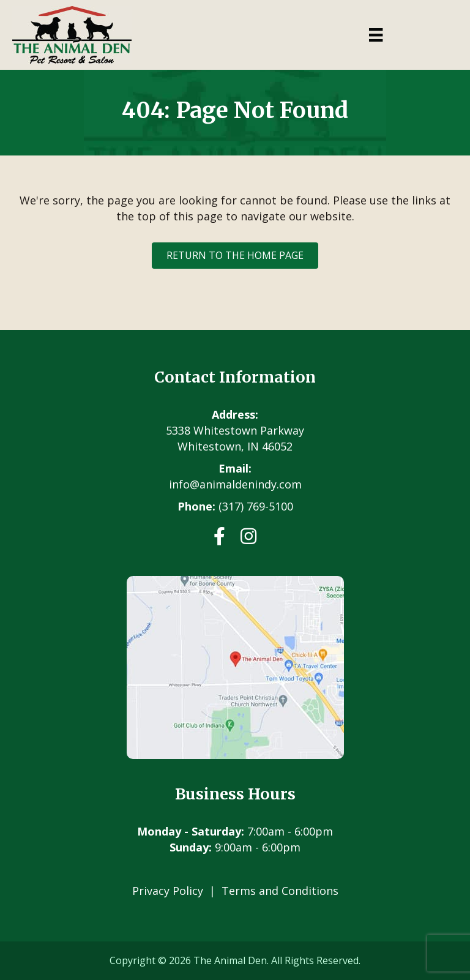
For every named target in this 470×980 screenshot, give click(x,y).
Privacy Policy (168, 891)
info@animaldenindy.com (235, 484)
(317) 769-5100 (256, 506)
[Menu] (376, 35)
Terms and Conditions (280, 891)
